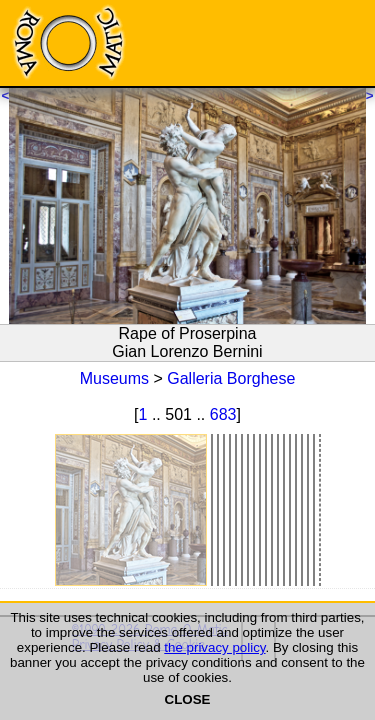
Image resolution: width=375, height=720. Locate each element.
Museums (114, 378)
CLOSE (188, 699)
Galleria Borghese (231, 378)
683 (223, 414)
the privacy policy (214, 647)
